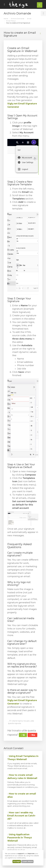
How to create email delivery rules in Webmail (22, 777)
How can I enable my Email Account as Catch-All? (22, 816)
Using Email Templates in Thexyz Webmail (23, 758)
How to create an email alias (22, 795)
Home (6, 19)
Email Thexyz (11, 21)
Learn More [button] (27, 861)
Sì (23, 735)
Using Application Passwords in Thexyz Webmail (20, 838)
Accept (17, 861)
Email (29, 19)
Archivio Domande (17, 19)
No (32, 735)
